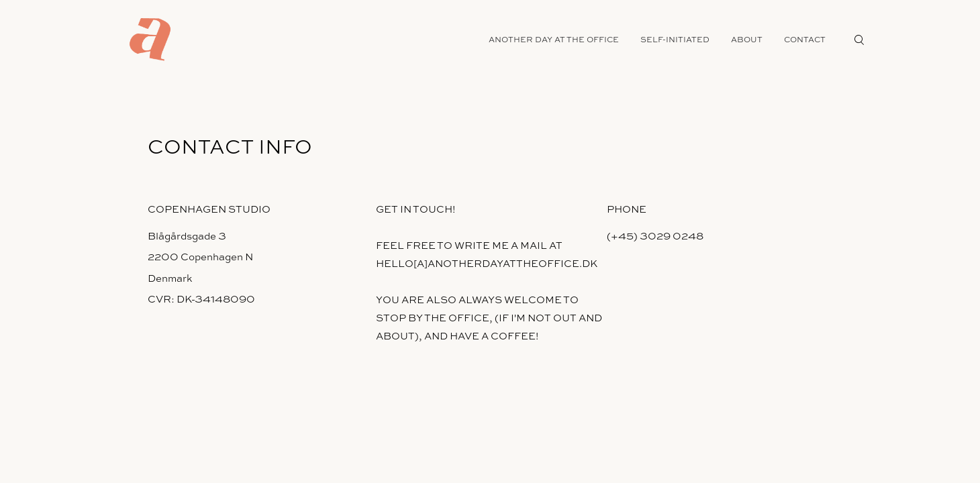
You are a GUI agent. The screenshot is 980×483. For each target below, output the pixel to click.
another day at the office (554, 40)
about (747, 40)
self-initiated (675, 40)
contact (805, 40)
